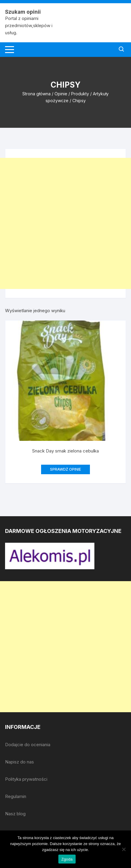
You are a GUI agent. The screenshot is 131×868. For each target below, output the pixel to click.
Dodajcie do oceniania (28, 745)
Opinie (61, 94)
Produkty (80, 94)
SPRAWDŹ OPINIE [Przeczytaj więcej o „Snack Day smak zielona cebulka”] (65, 469)
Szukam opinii (23, 12)
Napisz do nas (20, 762)
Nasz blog (15, 814)
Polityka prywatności (26, 779)
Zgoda (67, 859)
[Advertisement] (65, 223)
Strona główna (36, 94)
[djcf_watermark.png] (50, 556)
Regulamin (16, 796)
